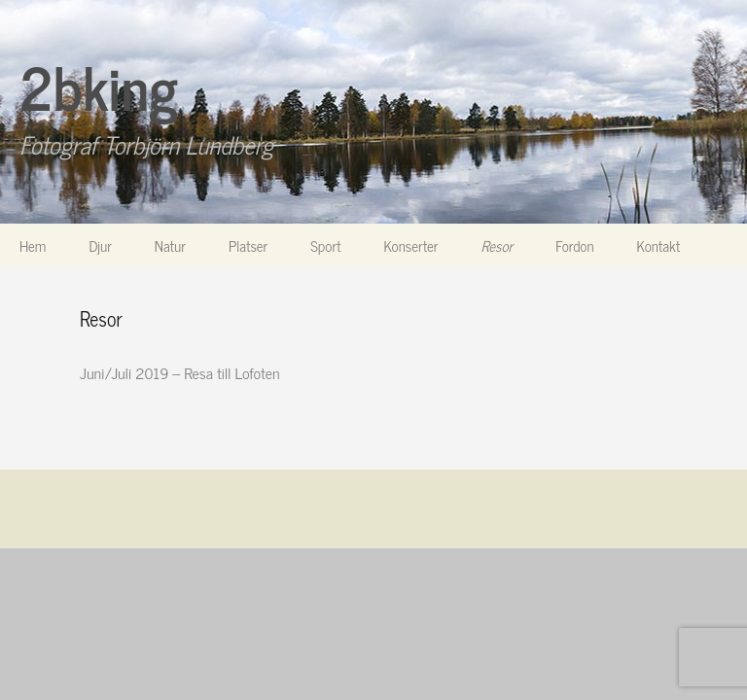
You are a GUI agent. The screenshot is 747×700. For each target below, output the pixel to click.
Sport (325, 245)
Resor (498, 245)
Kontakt (659, 245)
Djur (100, 245)
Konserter (411, 245)
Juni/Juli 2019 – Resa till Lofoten (179, 372)
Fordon (574, 245)
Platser (248, 245)
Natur (170, 245)
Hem (33, 245)
